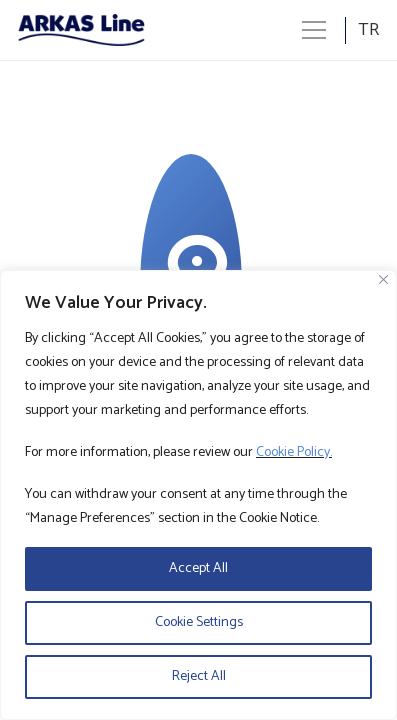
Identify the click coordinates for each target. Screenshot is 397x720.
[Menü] (313, 30)
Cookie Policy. (294, 452)
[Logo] (81, 30)
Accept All (198, 568)
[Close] (383, 279)
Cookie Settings (199, 622)
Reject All (199, 676)
